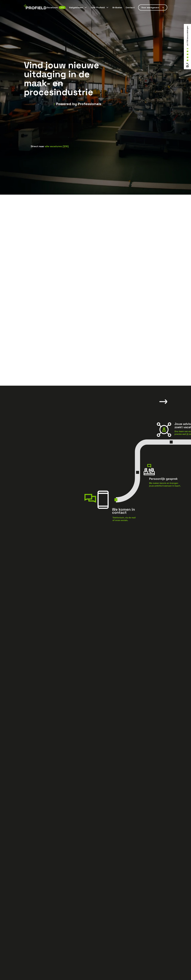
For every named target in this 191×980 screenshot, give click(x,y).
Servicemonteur (55, 136)
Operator (99, 136)
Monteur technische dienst (78, 136)
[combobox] (53, 131)
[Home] (35, 7)
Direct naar (50, 146)
